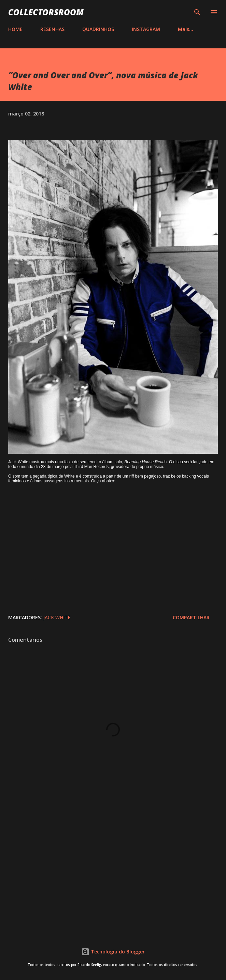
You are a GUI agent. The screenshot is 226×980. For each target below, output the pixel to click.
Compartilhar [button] (191, 617)
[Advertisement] (113, 871)
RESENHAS (52, 29)
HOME (15, 29)
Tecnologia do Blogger (113, 952)
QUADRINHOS (98, 29)
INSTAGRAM (146, 29)
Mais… (186, 29)
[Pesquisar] (197, 12)
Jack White (57, 617)
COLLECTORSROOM (46, 12)
